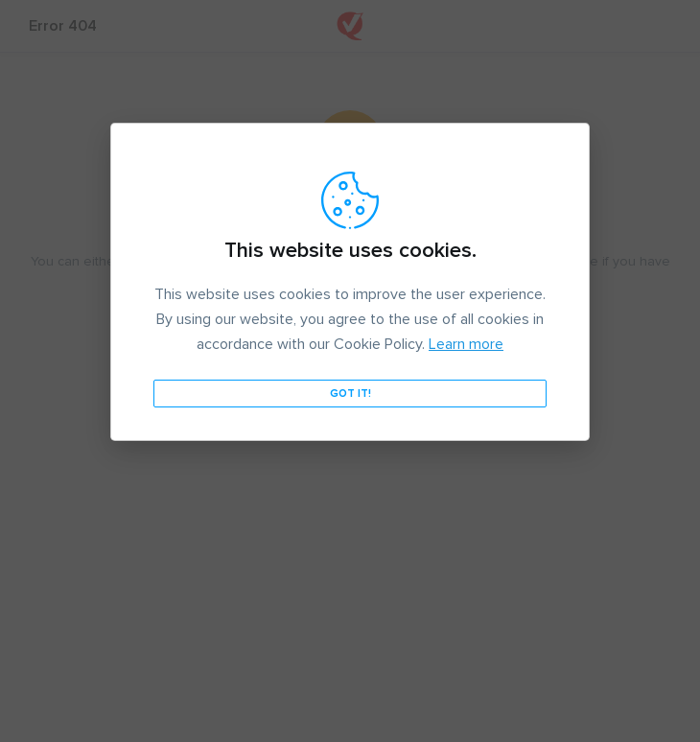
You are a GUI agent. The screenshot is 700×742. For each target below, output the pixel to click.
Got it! (350, 394)
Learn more (466, 344)
